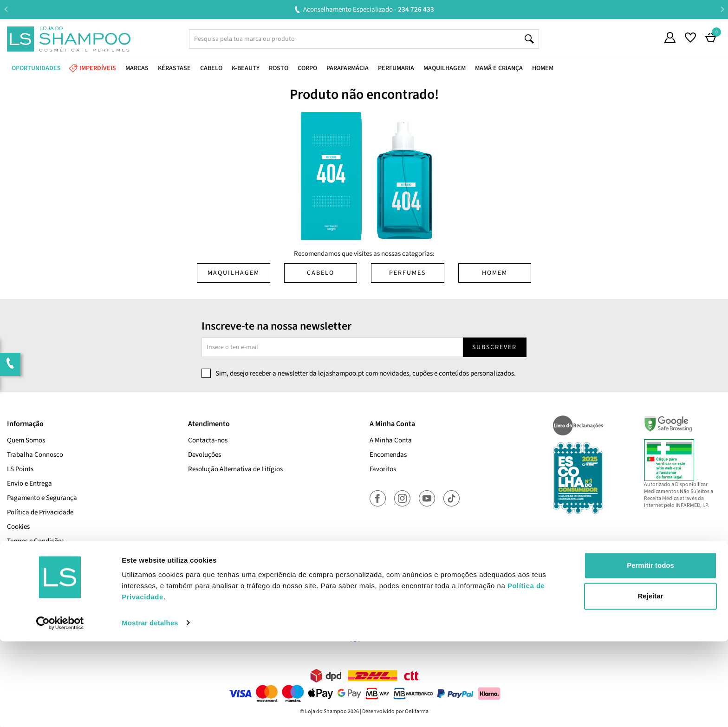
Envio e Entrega (29, 484)
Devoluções (205, 455)
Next (722, 9)
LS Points (20, 469)
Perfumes (407, 273)
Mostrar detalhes (150, 709)
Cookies (18, 527)
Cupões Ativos (27, 555)
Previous (6, 9)
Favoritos (383, 469)
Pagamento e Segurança (42, 498)
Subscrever (494, 347)
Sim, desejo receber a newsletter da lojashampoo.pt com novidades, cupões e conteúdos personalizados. (366, 373)
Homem (495, 273)
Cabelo (321, 273)
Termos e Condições (36, 541)
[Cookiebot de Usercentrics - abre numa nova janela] (60, 709)
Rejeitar (650, 682)
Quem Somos (26, 440)
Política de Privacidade (40, 512)
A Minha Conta (391, 440)
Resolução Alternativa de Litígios (235, 469)
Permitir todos (650, 652)
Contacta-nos (208, 440)
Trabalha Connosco (35, 455)
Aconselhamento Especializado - (369, 10)
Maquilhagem (234, 273)
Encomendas (388, 455)
